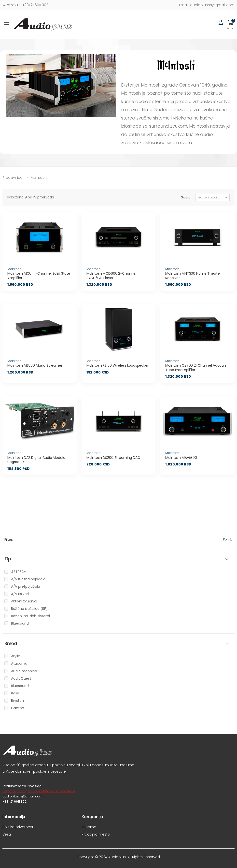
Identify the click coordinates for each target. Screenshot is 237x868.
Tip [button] (8, 559)
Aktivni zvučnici (24, 601)
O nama (89, 827)
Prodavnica (13, 178)
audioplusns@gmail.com (207, 5)
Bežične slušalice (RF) (29, 609)
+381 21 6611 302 (25, 5)
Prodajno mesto (96, 834)
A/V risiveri (20, 594)
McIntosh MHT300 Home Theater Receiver (193, 276)
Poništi (228, 539)
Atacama (19, 663)
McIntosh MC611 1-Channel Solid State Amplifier (39, 276)
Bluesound (20, 623)
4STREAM (19, 572)
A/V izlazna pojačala (28, 579)
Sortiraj (186, 197)
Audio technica (24, 671)
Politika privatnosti (18, 827)
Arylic (16, 656)
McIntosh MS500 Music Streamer (35, 365)
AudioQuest (21, 678)
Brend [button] (11, 644)
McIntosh (39, 178)
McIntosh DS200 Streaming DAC (113, 458)
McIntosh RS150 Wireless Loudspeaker (118, 365)
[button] (231, 24)
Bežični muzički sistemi (30, 616)
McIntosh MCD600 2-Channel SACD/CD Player (112, 276)
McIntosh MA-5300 (181, 458)
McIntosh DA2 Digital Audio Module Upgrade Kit (36, 460)
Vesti (7, 834)
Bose (15, 693)
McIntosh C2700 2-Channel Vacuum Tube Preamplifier (196, 368)
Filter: (9, 539)
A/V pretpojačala (26, 586)
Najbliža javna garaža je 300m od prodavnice (39, 791)
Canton (18, 708)
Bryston (17, 701)
